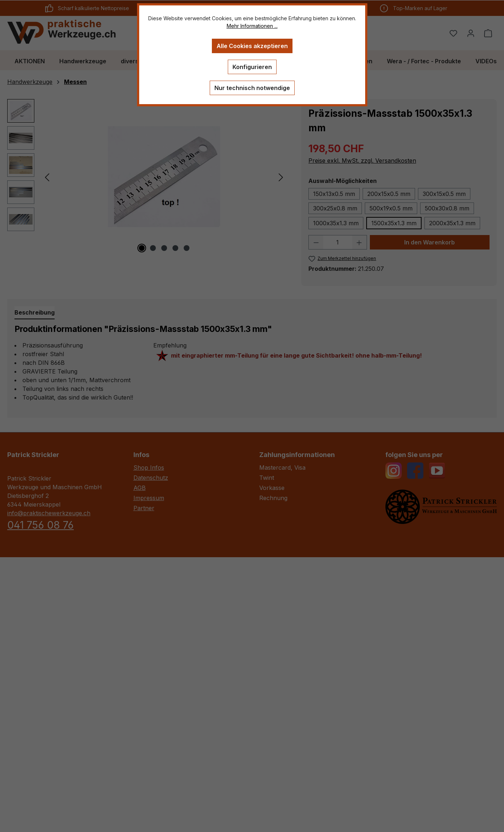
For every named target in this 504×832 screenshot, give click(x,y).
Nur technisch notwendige (252, 88)
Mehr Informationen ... (252, 26)
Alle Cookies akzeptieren (252, 46)
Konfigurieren (252, 67)
